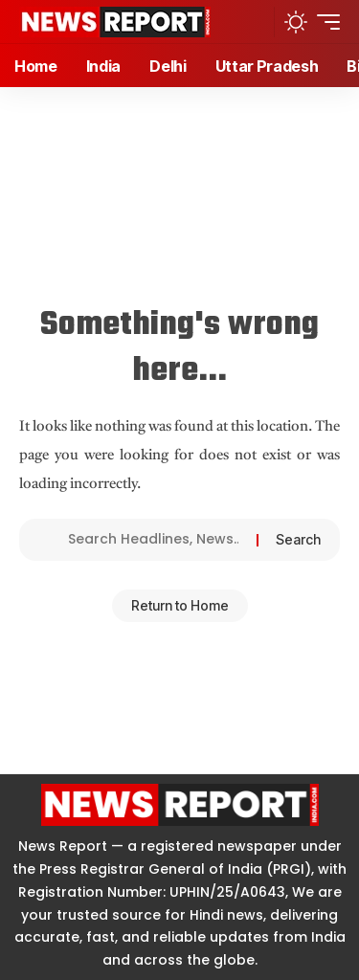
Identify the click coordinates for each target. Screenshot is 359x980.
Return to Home (180, 605)
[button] (254, 22)
